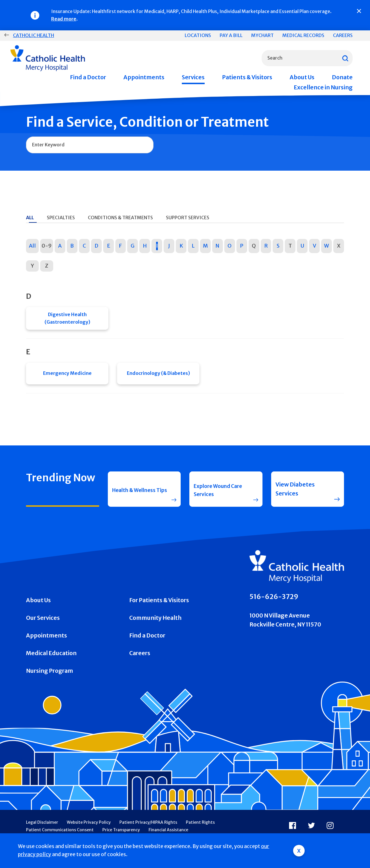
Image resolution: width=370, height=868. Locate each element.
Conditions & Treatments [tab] (120, 218)
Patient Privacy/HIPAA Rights (148, 827)
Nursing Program (50, 675)
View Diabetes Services (295, 493)
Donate (342, 77)
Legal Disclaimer (42, 827)
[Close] (359, 11)
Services (193, 77)
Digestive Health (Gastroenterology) (67, 319)
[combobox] (307, 58)
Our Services (43, 622)
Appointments (144, 77)
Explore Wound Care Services (215, 493)
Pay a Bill (231, 35)
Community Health (155, 622)
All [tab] (30, 218)
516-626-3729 (274, 601)
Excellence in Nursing (323, 87)
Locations (198, 35)
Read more (64, 19)
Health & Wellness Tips (137, 493)
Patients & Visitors (247, 77)
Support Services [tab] (188, 218)
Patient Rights (200, 827)
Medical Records (303, 35)
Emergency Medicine (67, 376)
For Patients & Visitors (159, 605)
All (32, 246)
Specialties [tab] (61, 218)
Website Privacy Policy (89, 827)
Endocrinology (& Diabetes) (158, 376)
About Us (302, 77)
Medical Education (51, 658)
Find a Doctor (88, 77)
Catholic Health (34, 35)
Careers (343, 35)
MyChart (262, 35)
